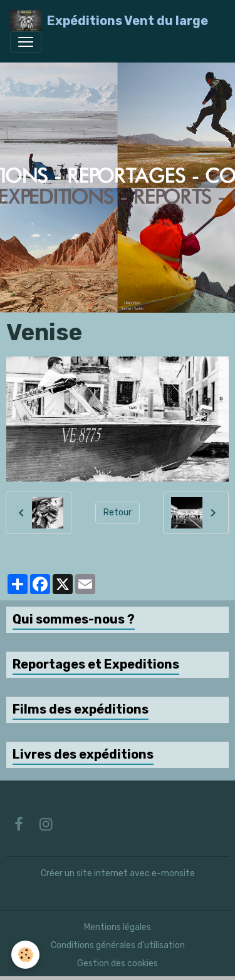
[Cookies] (25, 955)
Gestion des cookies (118, 963)
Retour (118, 513)
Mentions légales (118, 927)
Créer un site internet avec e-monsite (118, 873)
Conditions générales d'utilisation (118, 945)
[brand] (109, 21)
